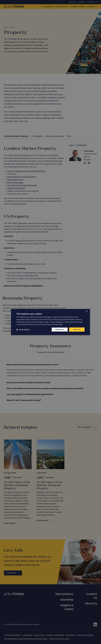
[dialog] (50, 322)
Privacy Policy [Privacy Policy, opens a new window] (58, 324)
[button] (23, 330)
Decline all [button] (59, 329)
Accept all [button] (77, 329)
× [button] (87, 311)
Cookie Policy (46, 324)
